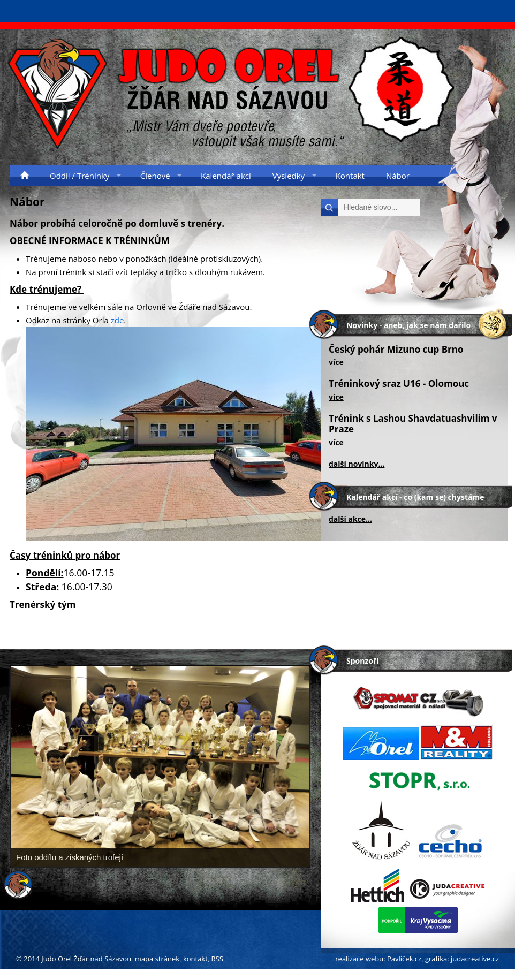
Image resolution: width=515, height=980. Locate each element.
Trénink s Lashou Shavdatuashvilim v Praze (413, 424)
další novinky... (357, 464)
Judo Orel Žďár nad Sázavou (86, 959)
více (336, 362)
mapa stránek (157, 959)
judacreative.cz (475, 959)
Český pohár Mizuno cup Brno (396, 349)
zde (118, 320)
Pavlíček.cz (404, 959)
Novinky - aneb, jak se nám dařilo (408, 325)
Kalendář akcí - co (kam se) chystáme (415, 497)
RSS (217, 959)
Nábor (27, 202)
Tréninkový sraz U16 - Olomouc (399, 383)
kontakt (195, 959)
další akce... (350, 519)
